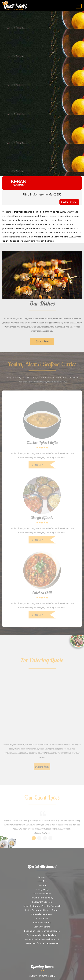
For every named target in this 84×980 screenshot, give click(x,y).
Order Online (69, 202)
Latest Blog (42, 881)
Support (42, 885)
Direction (42, 877)
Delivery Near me (42, 927)
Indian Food (42, 918)
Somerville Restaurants (42, 914)
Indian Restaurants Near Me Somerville (42, 906)
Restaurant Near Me (42, 902)
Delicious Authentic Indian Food (42, 935)
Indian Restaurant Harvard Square (42, 910)
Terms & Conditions (42, 894)
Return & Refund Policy (42, 898)
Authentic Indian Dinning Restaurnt (42, 939)
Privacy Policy (42, 889)
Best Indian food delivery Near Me (42, 943)
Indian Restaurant (42, 923)
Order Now (42, 343)
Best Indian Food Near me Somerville (42, 931)
